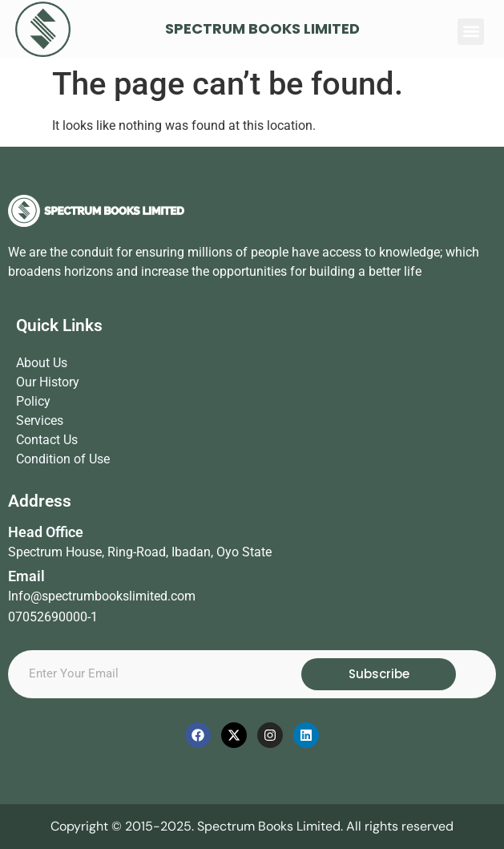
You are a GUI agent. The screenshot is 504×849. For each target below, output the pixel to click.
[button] (471, 32)
